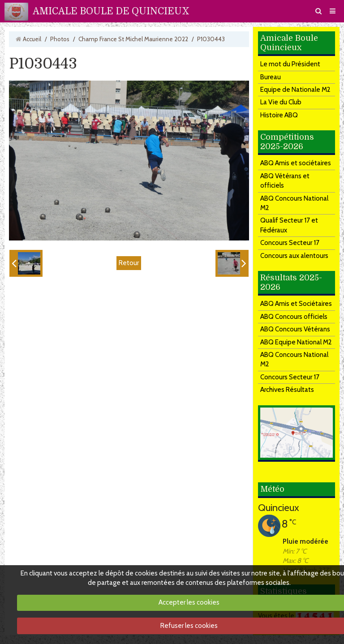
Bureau (271, 77)
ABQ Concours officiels (294, 317)
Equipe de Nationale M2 (295, 90)
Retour (129, 263)
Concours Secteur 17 (290, 243)
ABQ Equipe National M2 (296, 342)
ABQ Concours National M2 (294, 203)
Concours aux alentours (294, 256)
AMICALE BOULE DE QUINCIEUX (111, 11)
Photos (60, 39)
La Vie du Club (281, 102)
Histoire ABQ (279, 115)
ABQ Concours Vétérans (295, 329)
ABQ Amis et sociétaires (296, 163)
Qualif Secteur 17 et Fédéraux (289, 225)
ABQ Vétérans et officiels (285, 181)
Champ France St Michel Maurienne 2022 (133, 39)
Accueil (32, 39)
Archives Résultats (287, 390)
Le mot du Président (290, 64)
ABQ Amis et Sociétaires (296, 304)
